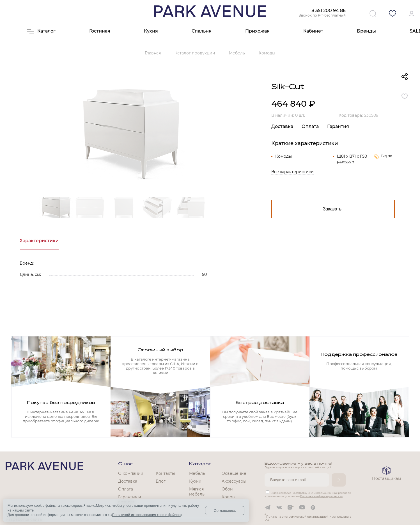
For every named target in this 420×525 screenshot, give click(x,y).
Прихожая (257, 31)
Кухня (151, 31)
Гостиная (100, 31)
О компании (131, 473)
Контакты (165, 473)
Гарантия (338, 126)
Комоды (284, 156)
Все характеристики (292, 172)
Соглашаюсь (225, 511)
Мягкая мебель (197, 492)
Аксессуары (234, 481)
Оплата (310, 126)
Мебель (197, 473)
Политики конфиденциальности (321, 496)
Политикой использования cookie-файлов (146, 515)
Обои (227, 489)
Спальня (202, 31)
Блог (161, 481)
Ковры (229, 497)
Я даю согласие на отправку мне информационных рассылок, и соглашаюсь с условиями (308, 495)
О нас (125, 464)
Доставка (282, 126)
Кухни (195, 481)
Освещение (234, 473)
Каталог (200, 464)
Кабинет (313, 31)
